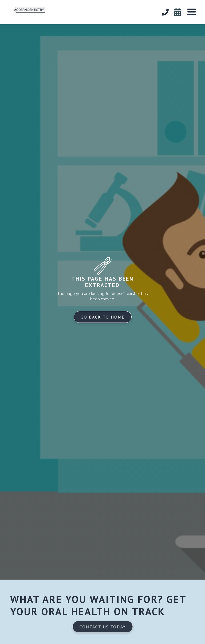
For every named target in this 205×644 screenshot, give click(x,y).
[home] (25, 8)
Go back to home (103, 317)
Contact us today (102, 627)
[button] (192, 12)
